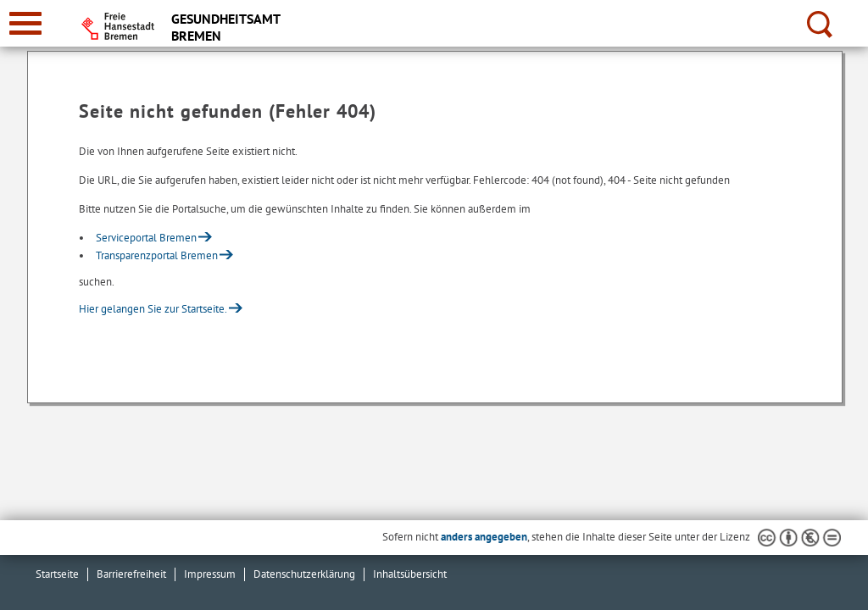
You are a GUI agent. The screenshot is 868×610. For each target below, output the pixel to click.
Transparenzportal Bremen (157, 255)
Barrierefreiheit (131, 574)
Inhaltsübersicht (410, 574)
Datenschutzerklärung (304, 574)
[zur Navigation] (25, 23)
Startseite (57, 574)
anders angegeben (484, 537)
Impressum (210, 574)
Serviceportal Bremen (146, 238)
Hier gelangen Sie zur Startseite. (153, 309)
